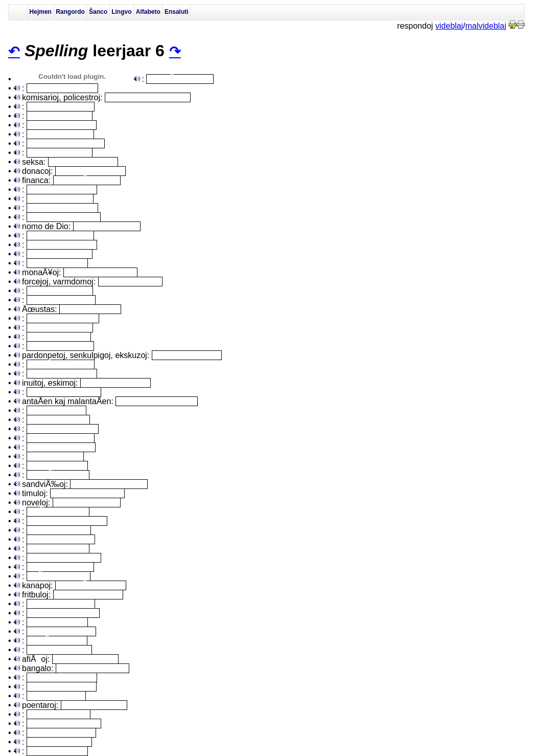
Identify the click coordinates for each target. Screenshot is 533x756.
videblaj (449, 26)
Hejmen (41, 12)
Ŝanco (98, 12)
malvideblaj (486, 26)
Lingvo (121, 12)
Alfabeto (148, 12)
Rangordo (70, 12)
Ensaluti (177, 12)
